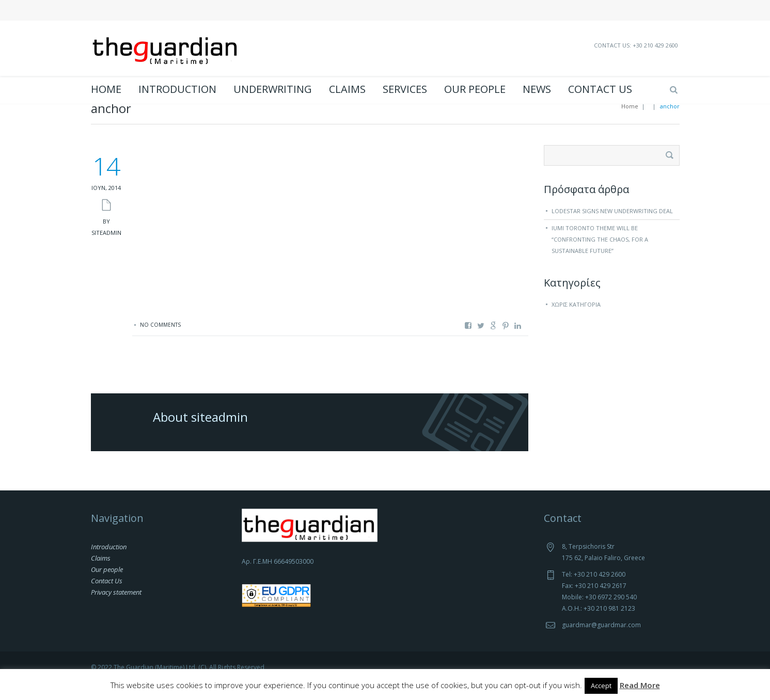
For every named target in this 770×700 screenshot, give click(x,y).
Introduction (177, 89)
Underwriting (273, 89)
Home (106, 89)
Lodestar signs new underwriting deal (612, 227)
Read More (640, 685)
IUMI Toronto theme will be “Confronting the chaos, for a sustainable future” (600, 256)
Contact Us (600, 89)
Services (405, 89)
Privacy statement (116, 609)
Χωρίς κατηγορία (576, 321)
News (537, 89)
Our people (475, 89)
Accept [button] (601, 686)
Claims (347, 89)
